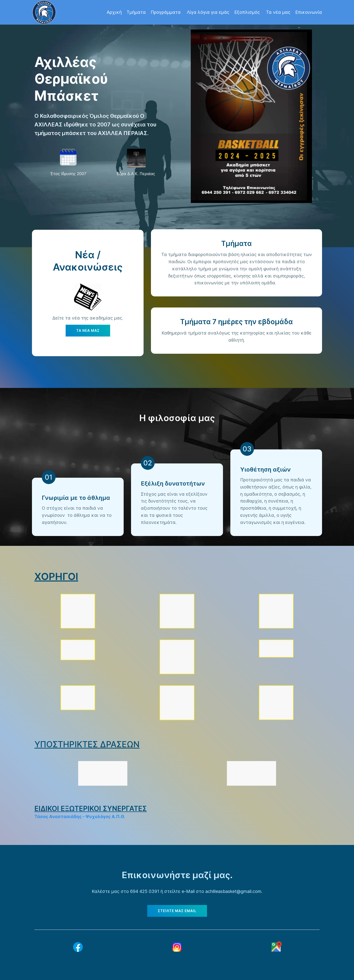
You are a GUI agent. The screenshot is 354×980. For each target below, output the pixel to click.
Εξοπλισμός (248, 12)
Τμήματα (136, 12)
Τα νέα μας (278, 12)
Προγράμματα (166, 12)
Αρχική (114, 12)
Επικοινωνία (309, 12)
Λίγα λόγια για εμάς (208, 12)
